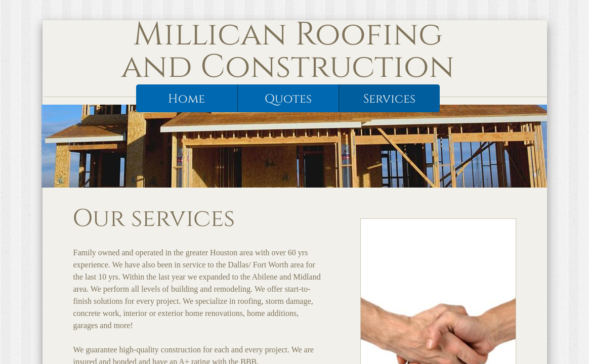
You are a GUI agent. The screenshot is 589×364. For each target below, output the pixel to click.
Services (389, 99)
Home (186, 99)
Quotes (288, 99)
